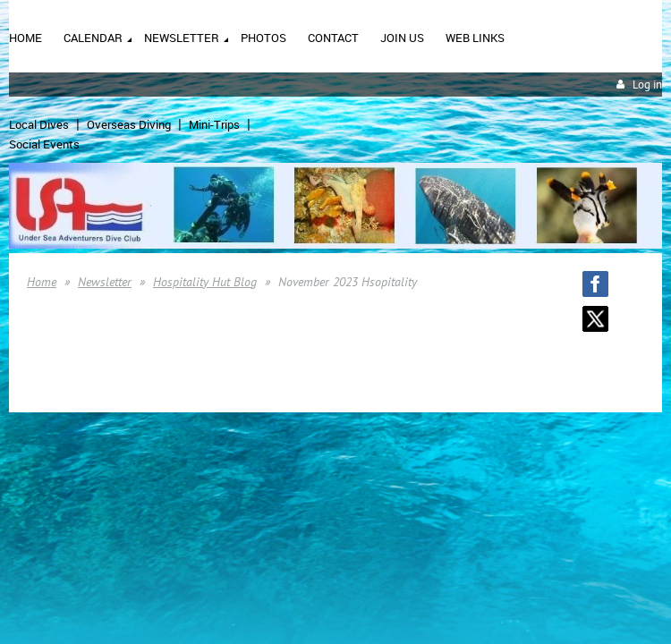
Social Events (44, 144)
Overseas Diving (129, 124)
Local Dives (39, 124)
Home (42, 282)
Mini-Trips (214, 124)
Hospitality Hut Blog (205, 282)
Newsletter (105, 282)
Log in (647, 85)
